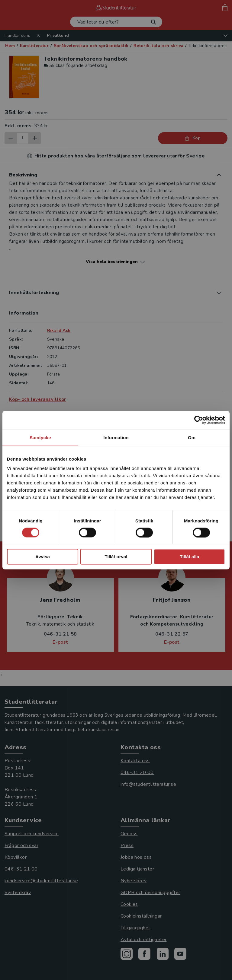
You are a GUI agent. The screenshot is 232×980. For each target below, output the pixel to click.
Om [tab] (192, 437)
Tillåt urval (116, 557)
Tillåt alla (189, 557)
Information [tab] (116, 437)
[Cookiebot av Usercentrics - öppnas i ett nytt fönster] (199, 420)
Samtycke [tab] (40, 437)
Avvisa (43, 557)
